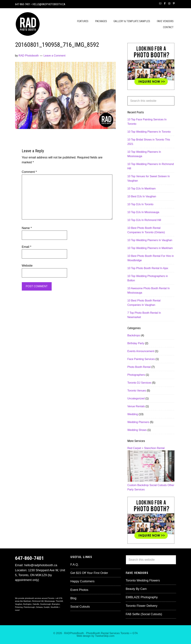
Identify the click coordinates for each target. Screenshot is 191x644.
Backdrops (134, 335)
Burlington (28, 604)
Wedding (133, 414)
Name (27, 228)
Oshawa (39, 607)
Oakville (36, 604)
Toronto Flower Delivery (142, 606)
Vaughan (19, 604)
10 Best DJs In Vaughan (142, 196)
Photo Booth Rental (139, 367)
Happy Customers (83, 581)
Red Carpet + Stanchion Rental (146, 448)
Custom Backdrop (138, 485)
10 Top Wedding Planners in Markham (150, 248)
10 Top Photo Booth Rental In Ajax (148, 268)
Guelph (47, 607)
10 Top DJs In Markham (142, 189)
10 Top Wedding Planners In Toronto (149, 132)
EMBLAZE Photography (142, 597)
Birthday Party (136, 343)
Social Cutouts (158, 485)
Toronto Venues (137, 391)
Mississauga (50, 601)
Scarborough (46, 604)
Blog (73, 598)
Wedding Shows (137, 430)
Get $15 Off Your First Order (89, 573)
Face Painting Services (141, 359)
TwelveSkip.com (105, 636)
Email (27, 247)
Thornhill (59, 601)
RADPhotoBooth (74, 633)
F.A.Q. (75, 565)
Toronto (125, 633)
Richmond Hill (38, 601)
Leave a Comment (54, 56)
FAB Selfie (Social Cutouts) (144, 614)
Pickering (19, 607)
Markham (27, 601)
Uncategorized (136, 398)
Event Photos (79, 590)
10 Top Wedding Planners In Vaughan (150, 240)
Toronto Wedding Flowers (143, 580)
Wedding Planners (138, 422)
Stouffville (55, 607)
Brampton (56, 604)
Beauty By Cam (136, 589)
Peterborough (29, 607)
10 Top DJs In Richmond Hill (144, 220)
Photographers (136, 375)
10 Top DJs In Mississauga (143, 212)
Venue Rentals (136, 406)
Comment (29, 172)
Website (27, 266)
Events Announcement (141, 351)
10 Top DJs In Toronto (140, 204)
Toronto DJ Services (139, 383)
